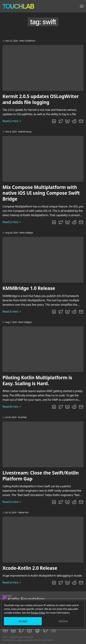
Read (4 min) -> (12, 582)
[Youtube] (5, 630)
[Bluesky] (29, 630)
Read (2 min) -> (12, 121)
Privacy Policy (38, 613)
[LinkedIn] (13, 630)
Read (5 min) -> (12, 311)
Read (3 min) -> (12, 502)
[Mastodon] (37, 630)
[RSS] (54, 630)
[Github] (45, 630)
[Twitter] (21, 630)
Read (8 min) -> (12, 407)
